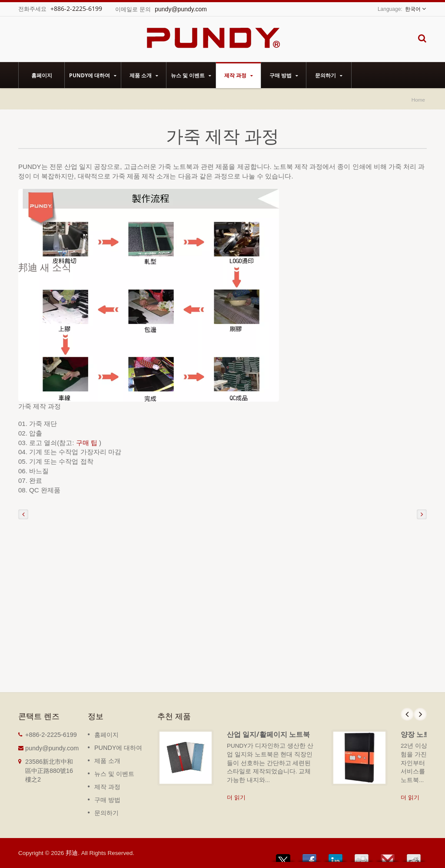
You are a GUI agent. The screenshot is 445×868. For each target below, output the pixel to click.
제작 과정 (238, 75)
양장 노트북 (419, 734)
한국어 (413, 9)
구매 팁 (88, 443)
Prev (407, 714)
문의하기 (329, 75)
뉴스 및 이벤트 (191, 75)
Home (418, 100)
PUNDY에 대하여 (93, 75)
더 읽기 (236, 797)
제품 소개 (144, 75)
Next (420, 714)
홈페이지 (42, 75)
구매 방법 (284, 75)
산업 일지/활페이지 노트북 (268, 734)
